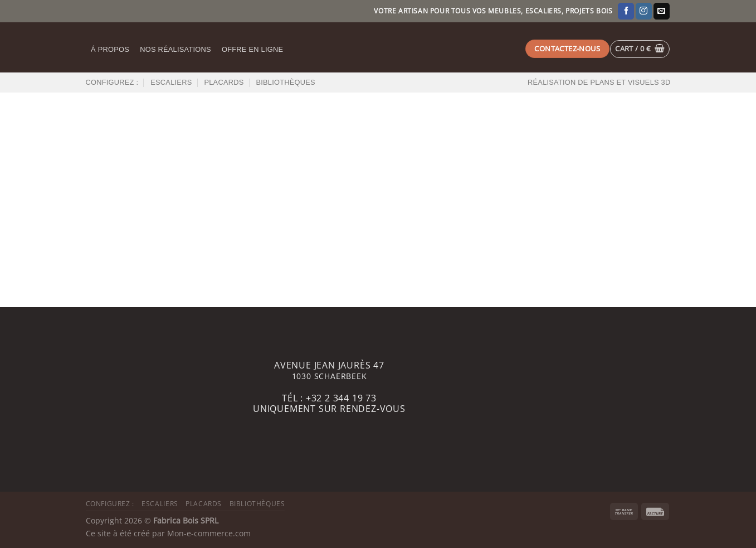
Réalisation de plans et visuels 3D (599, 82)
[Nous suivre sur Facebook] (626, 11)
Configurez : (112, 82)
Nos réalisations (175, 50)
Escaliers (171, 82)
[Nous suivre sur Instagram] (644, 11)
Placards (224, 82)
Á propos (110, 50)
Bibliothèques (285, 82)
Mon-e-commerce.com (209, 533)
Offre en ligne (252, 50)
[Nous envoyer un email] (662, 11)
